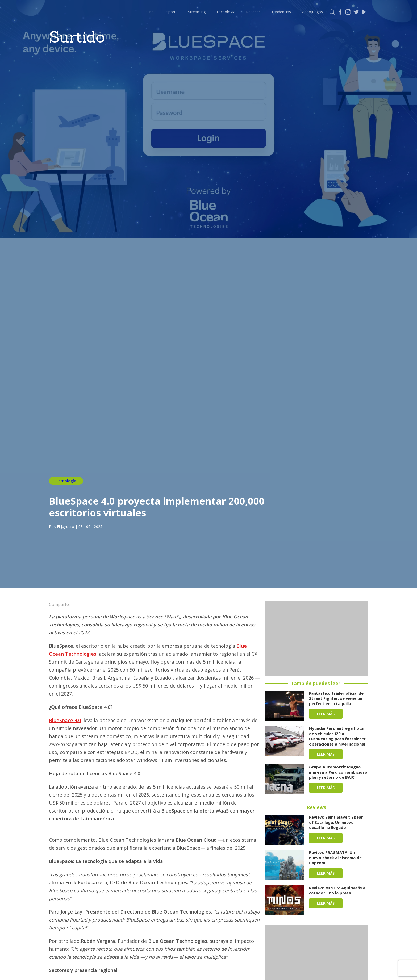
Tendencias (281, 12)
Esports (171, 12)
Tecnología (226, 12)
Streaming (197, 12)
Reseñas (253, 12)
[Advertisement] (316, 639)
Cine (150, 12)
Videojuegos (312, 12)
